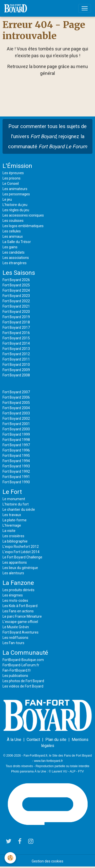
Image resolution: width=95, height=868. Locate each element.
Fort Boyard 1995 (16, 456)
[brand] (17, 8)
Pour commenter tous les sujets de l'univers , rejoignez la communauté (48, 136)
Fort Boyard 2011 (16, 359)
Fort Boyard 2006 (16, 397)
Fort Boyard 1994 (16, 461)
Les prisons (12, 178)
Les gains (10, 247)
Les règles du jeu (16, 210)
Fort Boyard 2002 (16, 418)
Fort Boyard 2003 (16, 413)
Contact (33, 740)
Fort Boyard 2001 (16, 424)
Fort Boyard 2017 (16, 327)
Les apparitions (15, 562)
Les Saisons (19, 273)
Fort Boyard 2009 (16, 370)
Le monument (14, 499)
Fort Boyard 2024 (16, 290)
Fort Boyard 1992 (16, 471)
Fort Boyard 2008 (16, 375)
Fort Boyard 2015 (16, 338)
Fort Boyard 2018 (16, 322)
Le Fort (12, 492)
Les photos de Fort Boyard (23, 681)
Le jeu (7, 199)
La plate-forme (15, 520)
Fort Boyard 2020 (16, 312)
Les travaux (12, 515)
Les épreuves (13, 173)
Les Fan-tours (13, 643)
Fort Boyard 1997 (16, 445)
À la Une (14, 740)
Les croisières (13, 536)
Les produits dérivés (18, 590)
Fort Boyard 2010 (16, 365)
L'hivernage (12, 525)
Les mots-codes (15, 601)
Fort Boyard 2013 (16, 349)
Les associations (16, 258)
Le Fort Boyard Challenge (22, 557)
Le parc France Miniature (22, 616)
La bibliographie (15, 541)
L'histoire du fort (16, 504)
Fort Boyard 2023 (16, 296)
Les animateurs (15, 189)
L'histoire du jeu (15, 205)
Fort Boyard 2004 (16, 408)
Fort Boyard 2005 (16, 403)
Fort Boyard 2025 (16, 285)
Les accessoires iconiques (23, 215)
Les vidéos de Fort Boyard (23, 686)
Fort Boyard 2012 (16, 354)
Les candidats (14, 252)
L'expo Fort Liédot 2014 (21, 552)
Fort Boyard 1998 (16, 440)
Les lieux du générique (20, 568)
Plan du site (56, 740)
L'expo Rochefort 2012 (21, 547)
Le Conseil (11, 184)
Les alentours (13, 573)
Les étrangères (15, 263)
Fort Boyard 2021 (16, 306)
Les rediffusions (15, 638)
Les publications (15, 676)
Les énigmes (13, 595)
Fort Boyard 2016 (16, 333)
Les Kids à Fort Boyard (20, 606)
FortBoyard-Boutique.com (23, 660)
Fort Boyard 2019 (16, 317)
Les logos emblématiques (23, 226)
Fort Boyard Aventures (21, 632)
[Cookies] (10, 858)
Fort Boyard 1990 (16, 482)
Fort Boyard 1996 (16, 450)
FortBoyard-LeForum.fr (21, 665)
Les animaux (13, 236)
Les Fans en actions (18, 611)
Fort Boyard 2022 (16, 301)
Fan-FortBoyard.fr (17, 670)
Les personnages (16, 194)
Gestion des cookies (48, 861)
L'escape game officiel (20, 622)
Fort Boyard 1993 (16, 466)
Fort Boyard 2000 (16, 429)
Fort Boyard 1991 (16, 477)
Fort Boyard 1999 (16, 434)
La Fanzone (18, 583)
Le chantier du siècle (19, 510)
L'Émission (17, 166)
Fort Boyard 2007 (16, 392)
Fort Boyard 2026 (16, 280)
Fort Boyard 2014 (16, 343)
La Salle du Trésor (17, 242)
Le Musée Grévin (16, 627)
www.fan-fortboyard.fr (48, 761)
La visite (9, 531)
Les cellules (12, 231)
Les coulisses (13, 221)
